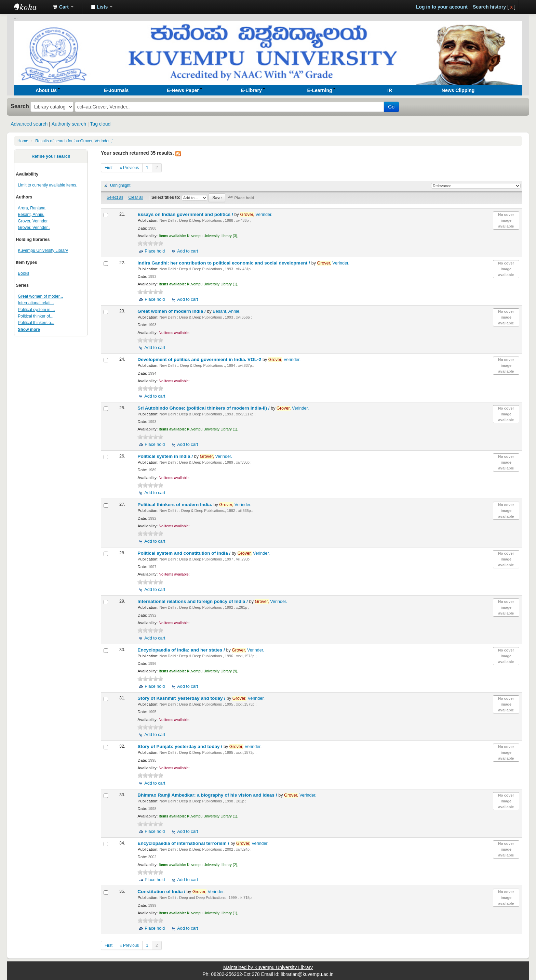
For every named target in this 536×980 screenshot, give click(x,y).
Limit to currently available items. (48, 185)
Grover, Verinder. (33, 221)
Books (23, 273)
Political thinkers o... (36, 323)
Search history (489, 7)
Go (391, 107)
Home (23, 141)
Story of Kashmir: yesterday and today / (182, 698)
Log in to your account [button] (442, 7)
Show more (29, 330)
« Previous (129, 168)
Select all (115, 197)
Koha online (31, 7)
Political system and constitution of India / (185, 553)
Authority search (69, 124)
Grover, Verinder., (34, 228)
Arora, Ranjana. (32, 208)
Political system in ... (36, 310)
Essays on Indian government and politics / (186, 214)
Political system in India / (166, 456)
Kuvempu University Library (43, 250)
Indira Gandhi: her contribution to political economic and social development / (224, 263)
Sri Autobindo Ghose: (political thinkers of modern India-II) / (204, 408)
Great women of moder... (40, 296)
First (109, 168)
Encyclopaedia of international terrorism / (184, 843)
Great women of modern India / (172, 311)
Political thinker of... (36, 316)
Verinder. (256, 215)
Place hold (155, 251)
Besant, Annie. (31, 215)
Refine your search (51, 156)
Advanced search (29, 124)
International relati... (36, 303)
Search (20, 106)
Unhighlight (120, 185)
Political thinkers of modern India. (175, 505)
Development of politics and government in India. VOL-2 (200, 359)
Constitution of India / (162, 892)
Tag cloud (100, 124)
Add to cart (187, 251)
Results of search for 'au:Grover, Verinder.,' (74, 141)
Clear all (136, 197)
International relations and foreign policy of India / (193, 601)
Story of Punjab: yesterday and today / (180, 746)
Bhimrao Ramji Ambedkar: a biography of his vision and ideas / (208, 795)
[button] (63, 7)
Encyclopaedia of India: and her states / (182, 650)
